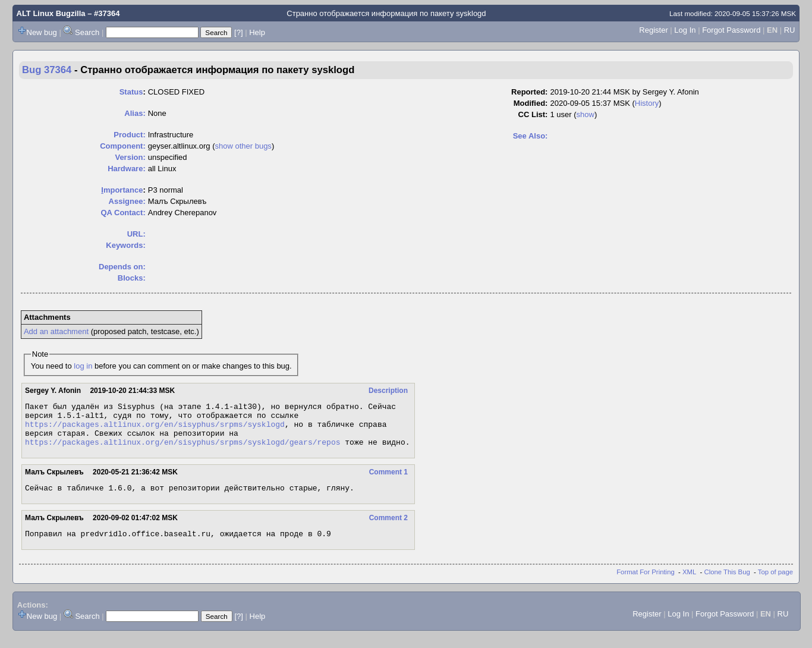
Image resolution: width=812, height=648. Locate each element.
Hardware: (127, 169)
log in (83, 366)
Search (87, 32)
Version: (130, 157)
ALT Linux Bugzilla (51, 13)
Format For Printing (646, 584)
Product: (129, 135)
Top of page (775, 584)
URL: (136, 234)
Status (131, 92)
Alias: (135, 113)
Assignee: (127, 201)
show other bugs (243, 146)
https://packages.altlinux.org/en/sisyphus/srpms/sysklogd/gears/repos (182, 451)
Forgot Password (731, 30)
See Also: (531, 136)
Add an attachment (56, 331)
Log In (685, 30)
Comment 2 (388, 529)
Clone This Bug (727, 584)
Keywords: (125, 245)
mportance (122, 190)
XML (689, 584)
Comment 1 (388, 481)
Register (653, 30)
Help (257, 32)
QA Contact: (123, 213)
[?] (238, 32)
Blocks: (132, 278)
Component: (123, 146)
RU (790, 30)
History (647, 103)
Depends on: (122, 267)
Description (388, 391)
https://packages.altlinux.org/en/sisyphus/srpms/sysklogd (155, 429)
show (586, 114)
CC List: (533, 114)
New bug (42, 32)
